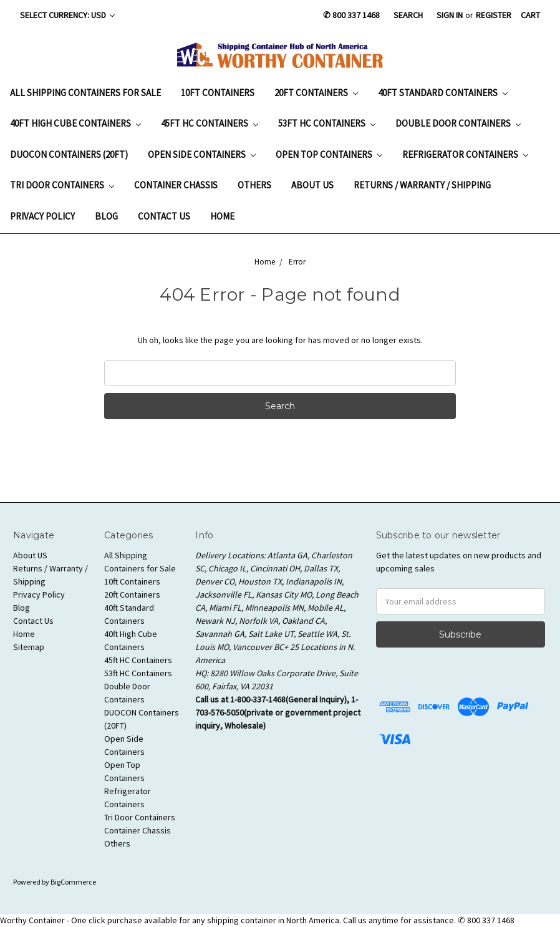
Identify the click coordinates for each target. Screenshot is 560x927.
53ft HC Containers (327, 123)
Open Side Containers (202, 154)
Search (408, 15)
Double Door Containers (458, 123)
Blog (106, 216)
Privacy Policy (42, 216)
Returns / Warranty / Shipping (422, 185)
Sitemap (29, 647)
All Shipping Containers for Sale (85, 93)
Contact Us (164, 216)
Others (254, 185)
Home (222, 216)
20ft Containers (316, 93)
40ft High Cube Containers (75, 123)
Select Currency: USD (67, 15)
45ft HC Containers (210, 123)
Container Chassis (176, 185)
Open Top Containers (329, 154)
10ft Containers (218, 93)
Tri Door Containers (62, 185)
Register (494, 15)
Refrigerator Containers (465, 154)
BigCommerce (73, 882)
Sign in (450, 15)
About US (312, 185)
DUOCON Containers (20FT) (69, 154)
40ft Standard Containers (443, 93)
